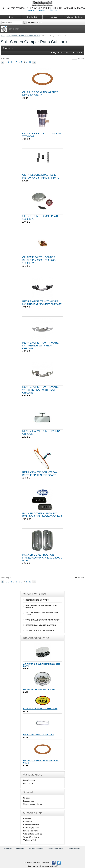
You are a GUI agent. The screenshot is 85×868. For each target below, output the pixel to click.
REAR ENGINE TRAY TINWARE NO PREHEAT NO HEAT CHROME (42, 303)
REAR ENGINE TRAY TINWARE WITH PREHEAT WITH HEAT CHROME (40, 390)
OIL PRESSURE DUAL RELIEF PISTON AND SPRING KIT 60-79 (41, 176)
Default (75, 53)
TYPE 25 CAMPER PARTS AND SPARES (42, 620)
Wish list (53, 10)
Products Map (29, 801)
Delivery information (31, 825)
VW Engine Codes (30, 840)
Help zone (27, 819)
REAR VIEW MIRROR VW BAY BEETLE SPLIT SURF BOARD (40, 474)
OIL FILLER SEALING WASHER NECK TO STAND (40, 94)
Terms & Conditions (31, 837)
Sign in (31, 10)
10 (30, 62)
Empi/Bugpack (29, 780)
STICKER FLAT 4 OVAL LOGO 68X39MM (40, 709)
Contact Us (53, 17)
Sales (81, 53)
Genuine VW (28, 783)
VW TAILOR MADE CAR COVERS (40, 630)
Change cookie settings (33, 804)
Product (61, 53)
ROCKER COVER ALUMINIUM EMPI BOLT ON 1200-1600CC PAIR (42, 515)
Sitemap (27, 798)
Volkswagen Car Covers (74, 17)
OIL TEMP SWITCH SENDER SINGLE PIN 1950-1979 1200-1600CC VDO (39, 260)
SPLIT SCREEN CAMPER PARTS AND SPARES (23, 36)
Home (3, 36)
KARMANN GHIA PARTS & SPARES (41, 625)
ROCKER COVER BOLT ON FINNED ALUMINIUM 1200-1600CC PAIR (42, 558)
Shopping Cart (32, 17)
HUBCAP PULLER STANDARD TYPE (39, 735)
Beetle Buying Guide (31, 828)
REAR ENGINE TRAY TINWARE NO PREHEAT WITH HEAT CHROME (40, 346)
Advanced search (35, 22)
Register (42, 10)
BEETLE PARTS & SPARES (37, 600)
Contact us (28, 822)
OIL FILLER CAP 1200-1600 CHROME (39, 689)
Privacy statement (30, 831)
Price (67, 53)
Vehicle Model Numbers (33, 834)
